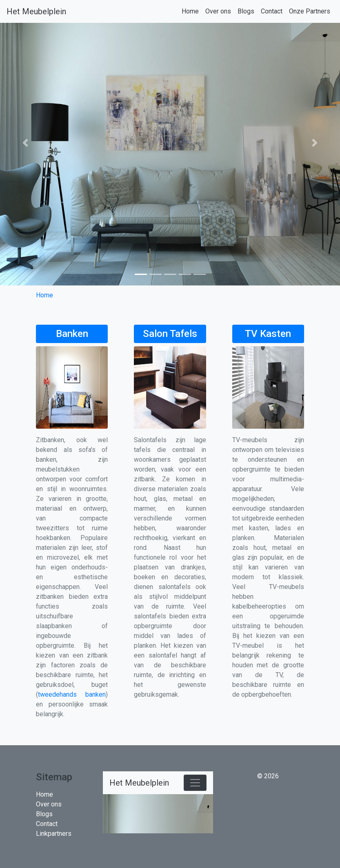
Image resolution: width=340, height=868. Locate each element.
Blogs (246, 11)
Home (190, 11)
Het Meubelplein (36, 11)
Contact (272, 11)
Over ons (218, 11)
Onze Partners (310, 11)
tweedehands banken (72, 694)
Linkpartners (54, 834)
